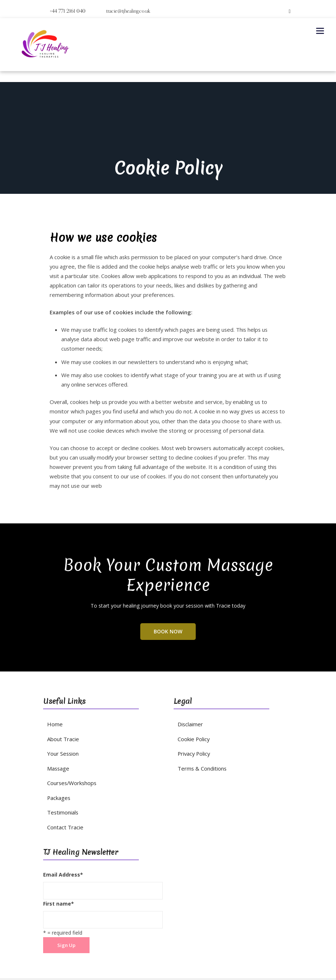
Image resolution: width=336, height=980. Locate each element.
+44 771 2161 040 (66, 11)
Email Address (63, 836)
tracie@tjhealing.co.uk (124, 11)
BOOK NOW (168, 599)
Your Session (62, 718)
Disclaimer (190, 691)
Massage (58, 733)
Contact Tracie (64, 789)
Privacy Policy (194, 718)
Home (54, 691)
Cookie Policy (193, 705)
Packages (58, 761)
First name (59, 864)
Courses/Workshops (71, 746)
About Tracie (62, 705)
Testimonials (62, 774)
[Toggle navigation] (320, 31)
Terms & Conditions (201, 733)
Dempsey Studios (203, 952)
